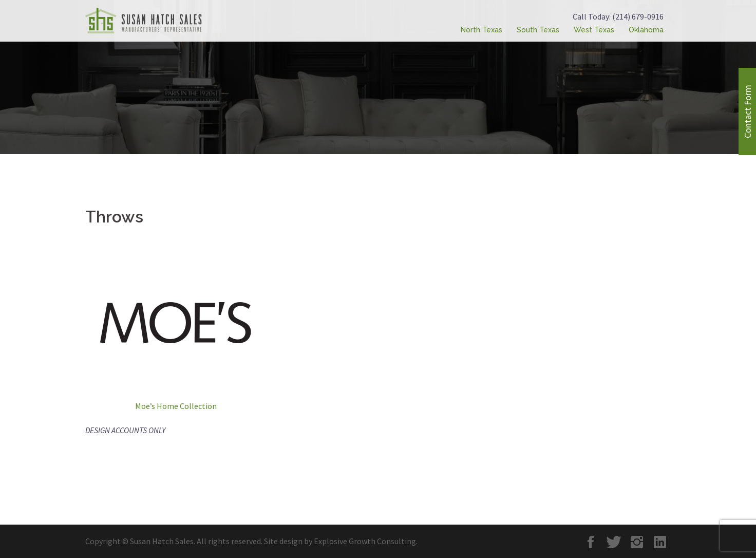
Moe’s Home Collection (176, 406)
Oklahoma (646, 30)
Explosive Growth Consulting (365, 541)
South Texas (538, 30)
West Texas (594, 30)
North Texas (481, 30)
